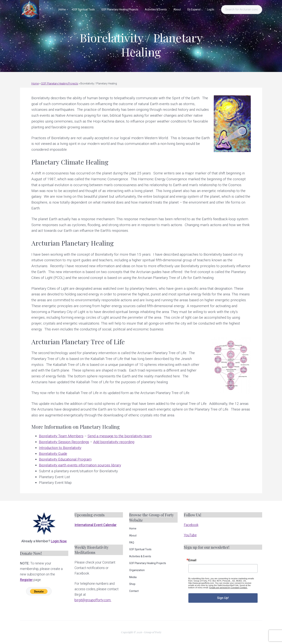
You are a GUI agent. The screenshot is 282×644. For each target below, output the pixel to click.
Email (192, 560)
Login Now (59, 541)
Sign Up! (223, 598)
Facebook (191, 525)
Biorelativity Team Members (61, 436)
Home (35, 84)
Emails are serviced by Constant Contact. (228, 588)
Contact (134, 591)
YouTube (190, 535)
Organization (137, 570)
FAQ (132, 543)
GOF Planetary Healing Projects (60, 84)
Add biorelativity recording (114, 442)
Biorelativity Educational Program (65, 459)
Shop (132, 584)
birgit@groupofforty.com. (93, 600)
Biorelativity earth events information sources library (80, 465)
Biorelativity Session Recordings (64, 442)
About (133, 535)
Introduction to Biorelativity (60, 448)
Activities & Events (140, 556)
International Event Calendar (96, 525)
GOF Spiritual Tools (140, 549)
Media (133, 577)
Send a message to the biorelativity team (120, 436)
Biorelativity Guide (53, 454)
